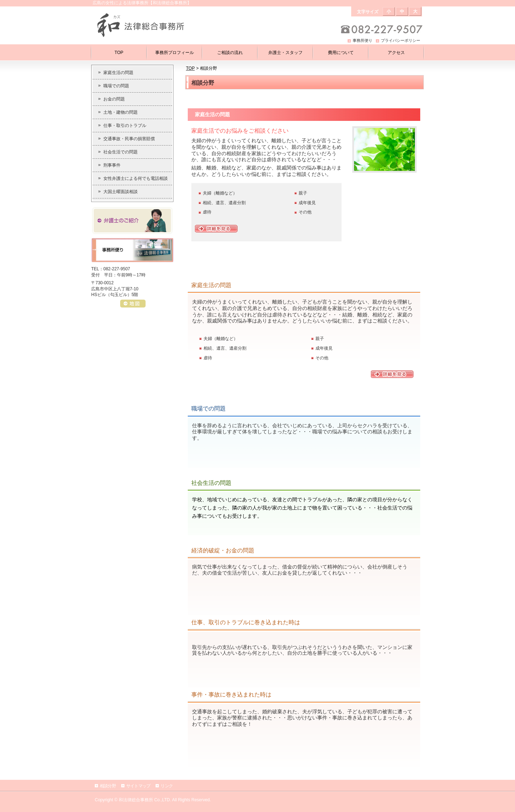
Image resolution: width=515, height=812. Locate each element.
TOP (190, 68)
